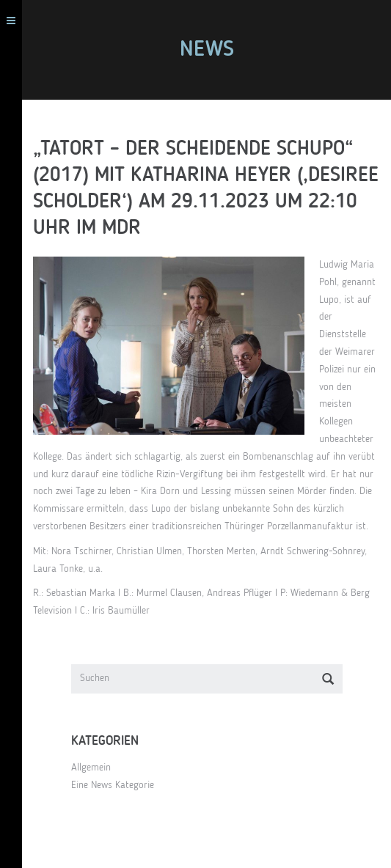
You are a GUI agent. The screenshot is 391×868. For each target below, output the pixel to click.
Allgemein (91, 768)
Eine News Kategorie (113, 785)
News (207, 50)
